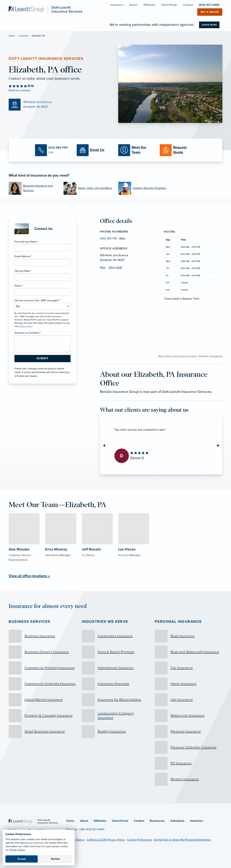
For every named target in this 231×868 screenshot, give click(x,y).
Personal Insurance (178, 622)
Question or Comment (28, 333)
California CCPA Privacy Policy (106, 840)
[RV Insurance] (188, 763)
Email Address (23, 256)
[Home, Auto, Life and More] (88, 188)
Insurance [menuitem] (117, 5)
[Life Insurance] (188, 700)
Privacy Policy (17, 850)
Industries (197, 821)
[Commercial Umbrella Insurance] (43, 684)
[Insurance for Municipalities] (116, 700)
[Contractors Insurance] (116, 636)
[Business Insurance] (43, 636)
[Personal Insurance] (188, 732)
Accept (22, 859)
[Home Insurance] (188, 684)
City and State (23, 271)
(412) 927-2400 (95, 829)
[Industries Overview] (116, 684)
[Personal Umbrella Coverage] (188, 747)
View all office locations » (29, 576)
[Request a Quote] (178, 150)
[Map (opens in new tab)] (61, 105)
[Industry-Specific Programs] (143, 188)
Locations (23, 36)
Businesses (157, 821)
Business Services (30, 622)
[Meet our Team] (136, 150)
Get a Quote (210, 12)
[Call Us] (53, 150)
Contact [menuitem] (188, 5)
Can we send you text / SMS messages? (37, 300)
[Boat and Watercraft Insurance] (188, 652)
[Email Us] (95, 150)
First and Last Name (26, 242)
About (84, 821)
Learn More (209, 25)
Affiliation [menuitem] (149, 5)
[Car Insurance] (188, 668)
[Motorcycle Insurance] (188, 716)
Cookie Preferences (140, 840)
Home (12, 36)
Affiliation (100, 821)
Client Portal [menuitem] (169, 5)
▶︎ (220, 445)
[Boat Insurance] (188, 636)
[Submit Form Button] (43, 359)
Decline (55, 859)
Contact (139, 821)
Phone (19, 286)
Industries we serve (105, 622)
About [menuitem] (133, 5)
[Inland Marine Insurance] (43, 700)
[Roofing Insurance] (116, 732)
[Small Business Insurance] (43, 732)
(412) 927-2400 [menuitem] (209, 5)
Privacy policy (26, 326)
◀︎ (105, 445)
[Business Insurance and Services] (33, 188)
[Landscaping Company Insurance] (116, 716)
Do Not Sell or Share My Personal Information (182, 840)
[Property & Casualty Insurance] (43, 716)
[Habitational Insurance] (116, 668)
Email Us (72, 829)
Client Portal (120, 821)
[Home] (33, 821)
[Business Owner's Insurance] (43, 652)
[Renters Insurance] (188, 779)
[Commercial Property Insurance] (43, 668)
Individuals (177, 821)
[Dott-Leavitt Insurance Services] (45, 9)
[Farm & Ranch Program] (116, 652)
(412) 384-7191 (108, 239)
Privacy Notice (75, 840)
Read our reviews (20, 90)
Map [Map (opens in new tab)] (103, 267)
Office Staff (115, 267)
